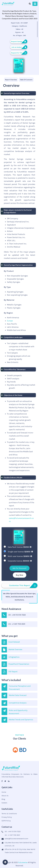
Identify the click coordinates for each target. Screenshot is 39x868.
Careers (4, 803)
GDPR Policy (6, 821)
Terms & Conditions (9, 814)
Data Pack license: (20, 547)
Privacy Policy (7, 817)
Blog (3, 799)
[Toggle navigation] (35, 4)
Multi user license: (20, 556)
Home (4, 792)
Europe (10, 321)
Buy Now (20, 575)
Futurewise (23, 862)
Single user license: (20, 552)
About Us (5, 796)
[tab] (11, 80)
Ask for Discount (19, 568)
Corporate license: (20, 561)
